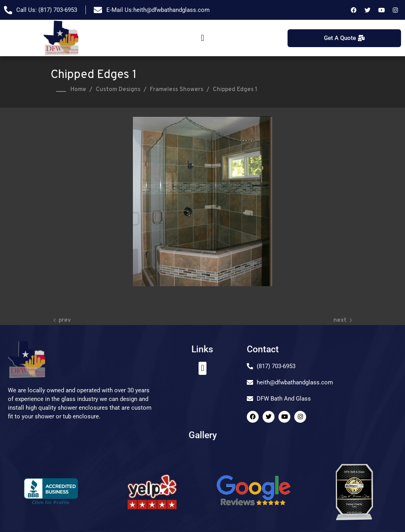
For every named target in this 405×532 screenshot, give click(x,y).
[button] (202, 38)
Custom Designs (118, 90)
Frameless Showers (177, 90)
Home (78, 90)
